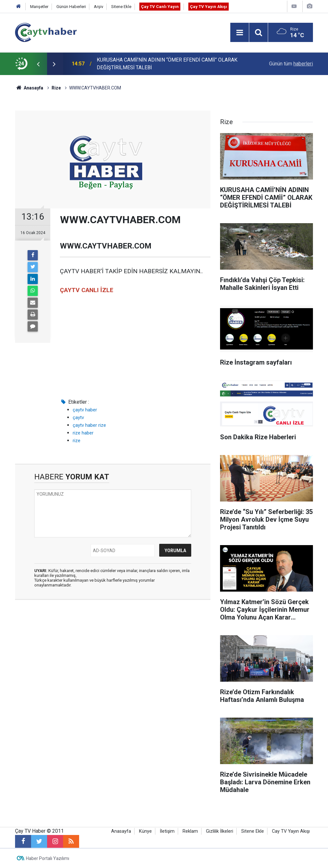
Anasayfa (121, 831)
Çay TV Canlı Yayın (160, 7)
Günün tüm (291, 64)
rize (77, 441)
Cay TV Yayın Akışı (291, 831)
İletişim (167, 831)
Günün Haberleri (71, 7)
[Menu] (240, 33)
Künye (145, 831)
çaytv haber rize (89, 425)
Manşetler (39, 7)
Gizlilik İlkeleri (220, 831)
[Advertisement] (113, 654)
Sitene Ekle (121, 7)
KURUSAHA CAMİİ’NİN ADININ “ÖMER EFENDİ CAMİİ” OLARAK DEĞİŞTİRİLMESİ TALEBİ (167, 64)
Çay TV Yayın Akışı (209, 7)
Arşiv (98, 7)
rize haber (83, 433)
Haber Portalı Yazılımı (48, 858)
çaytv (78, 417)
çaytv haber (85, 410)
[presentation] (38, 64)
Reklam (190, 831)
